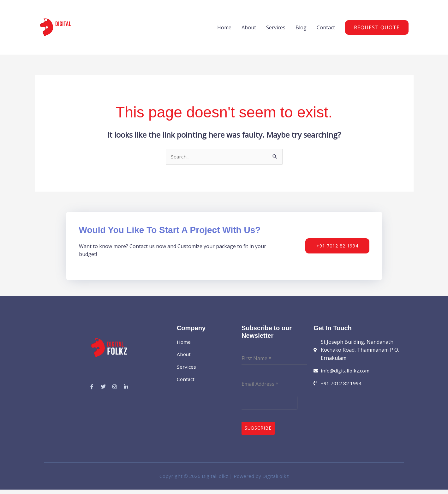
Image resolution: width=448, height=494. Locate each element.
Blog (301, 31)
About (249, 31)
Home (224, 31)
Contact (326, 31)
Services (276, 31)
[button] (377, 31)
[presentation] (269, 410)
